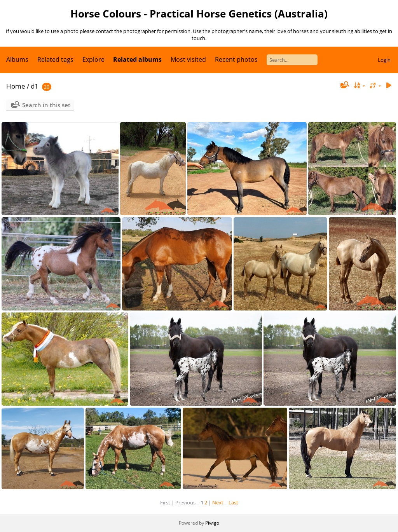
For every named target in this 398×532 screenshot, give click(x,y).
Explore (93, 59)
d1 (35, 86)
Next (218, 502)
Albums (17, 59)
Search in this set (46, 105)
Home (16, 86)
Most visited (188, 59)
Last (233, 502)
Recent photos (236, 59)
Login (384, 60)
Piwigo (212, 523)
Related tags (55, 59)
